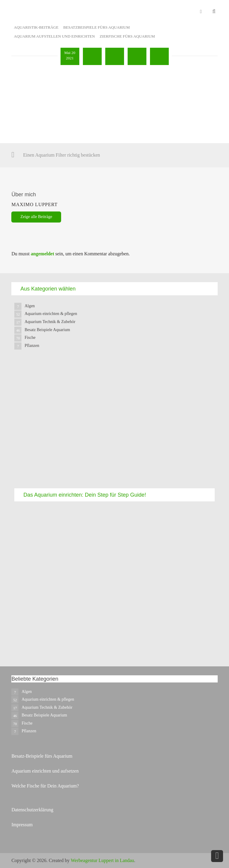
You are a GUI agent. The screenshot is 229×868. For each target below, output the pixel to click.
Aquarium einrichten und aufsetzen (45, 771)
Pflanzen (32, 346)
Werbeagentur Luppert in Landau (102, 860)
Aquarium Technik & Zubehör (50, 322)
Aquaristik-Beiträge (36, 27)
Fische (30, 338)
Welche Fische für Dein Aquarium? (45, 786)
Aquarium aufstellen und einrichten (54, 36)
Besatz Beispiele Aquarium (47, 330)
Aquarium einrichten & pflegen (51, 314)
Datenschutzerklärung (32, 810)
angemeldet (42, 254)
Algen (30, 306)
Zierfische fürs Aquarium (127, 36)
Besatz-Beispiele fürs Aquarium (42, 756)
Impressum (22, 825)
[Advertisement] (114, 424)
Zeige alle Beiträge (36, 217)
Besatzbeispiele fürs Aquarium (96, 27)
